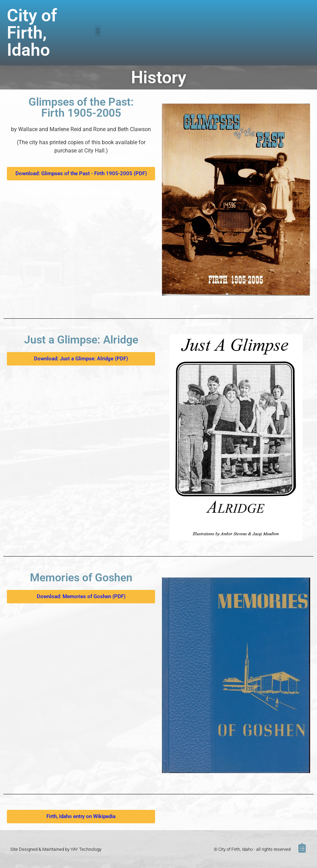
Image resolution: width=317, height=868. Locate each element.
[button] (98, 31)
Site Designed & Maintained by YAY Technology (56, 849)
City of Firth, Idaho (32, 33)
